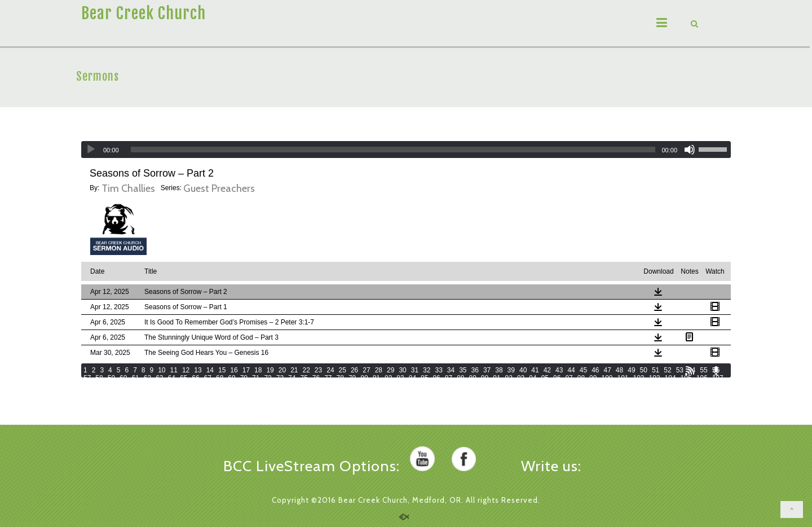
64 (172, 378)
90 (485, 378)
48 (619, 370)
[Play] (91, 150)
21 (294, 370)
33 (438, 370)
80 (364, 378)
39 (511, 370)
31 (415, 370)
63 (159, 378)
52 (667, 370)
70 (244, 378)
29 (390, 370)
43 (559, 370)
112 (152, 386)
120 (279, 386)
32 (427, 370)
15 (222, 370)
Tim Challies (128, 188)
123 (326, 386)
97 (569, 378)
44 (571, 370)
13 (198, 370)
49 (631, 370)
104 (670, 378)
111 (136, 386)
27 (366, 370)
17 (246, 370)
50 (644, 370)
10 (162, 370)
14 (210, 370)
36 (475, 370)
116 (215, 386)
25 (343, 370)
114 (184, 386)
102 (639, 378)
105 (686, 378)
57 (87, 378)
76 (316, 378)
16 (234, 370)
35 (463, 370)
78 (340, 378)
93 (521, 378)
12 (186, 370)
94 (533, 378)
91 (497, 378)
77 (328, 378)
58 (99, 378)
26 (354, 370)
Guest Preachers (219, 188)
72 (268, 378)
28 (379, 370)
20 (282, 370)
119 (263, 386)
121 (294, 386)
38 (499, 370)
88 (460, 378)
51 (656, 370)
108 (89, 386)
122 (310, 386)
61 (135, 378)
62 (147, 378)
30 (402, 370)
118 (247, 386)
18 (258, 370)
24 (330, 370)
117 (231, 386)
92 (509, 378)
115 (200, 386)
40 (523, 370)
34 (451, 370)
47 (607, 370)
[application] (406, 150)
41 (535, 370)
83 (400, 378)
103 (655, 378)
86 (436, 378)
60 (123, 378)
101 (623, 378)
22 (306, 370)
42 (547, 370)
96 (557, 378)
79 (352, 378)
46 (595, 370)
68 (220, 378)
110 (121, 386)
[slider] (393, 150)
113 (168, 386)
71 (256, 378)
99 (593, 378)
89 (473, 378)
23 (318, 370)
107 (718, 378)
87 (449, 378)
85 (424, 378)
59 (111, 378)
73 (280, 378)
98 (581, 378)
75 (304, 378)
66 (195, 378)
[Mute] (690, 150)
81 (376, 378)
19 (270, 370)
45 (583, 370)
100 (607, 378)
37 (487, 370)
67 (208, 378)
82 (388, 378)
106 (702, 378)
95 (545, 378)
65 (184, 378)
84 (412, 378)
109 (105, 386)
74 (292, 378)
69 (231, 378)
